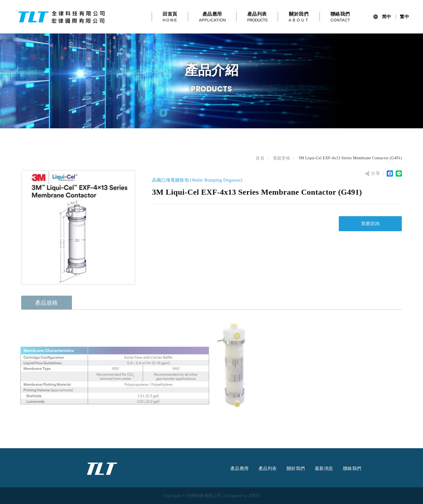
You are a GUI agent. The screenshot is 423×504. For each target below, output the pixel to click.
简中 (387, 17)
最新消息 (324, 469)
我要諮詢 (370, 224)
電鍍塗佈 (281, 158)
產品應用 (240, 469)
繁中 (404, 17)
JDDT (254, 496)
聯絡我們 (352, 469)
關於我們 (296, 469)
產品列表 (268, 469)
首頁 (260, 158)
